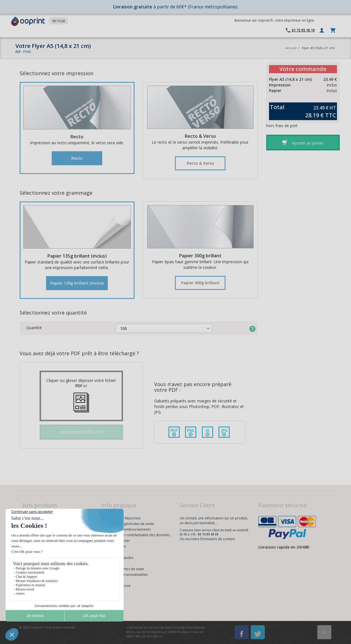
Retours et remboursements (128, 529)
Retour (59, 21)
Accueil (291, 48)
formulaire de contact (217, 539)
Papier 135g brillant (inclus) (77, 283)
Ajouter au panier (303, 143)
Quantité (34, 328)
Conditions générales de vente (130, 524)
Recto (77, 158)
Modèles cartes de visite (125, 569)
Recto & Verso (200, 163)
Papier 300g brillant (200, 283)
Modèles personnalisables (127, 575)
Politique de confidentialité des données (138, 535)
